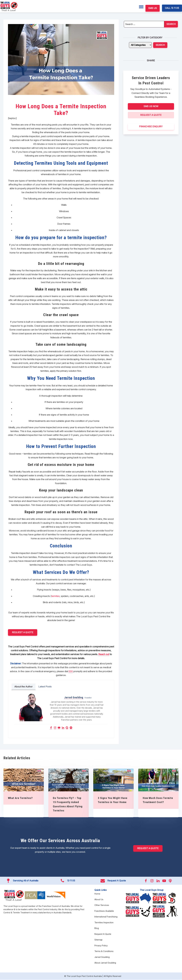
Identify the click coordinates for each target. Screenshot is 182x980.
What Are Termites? (20, 798)
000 (71, 672)
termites (56, 596)
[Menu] (141, 7)
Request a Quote (23, 632)
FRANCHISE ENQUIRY (151, 126)
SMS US (153, 8)
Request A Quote (151, 115)
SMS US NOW (151, 106)
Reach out (104, 655)
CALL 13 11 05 (172, 8)
